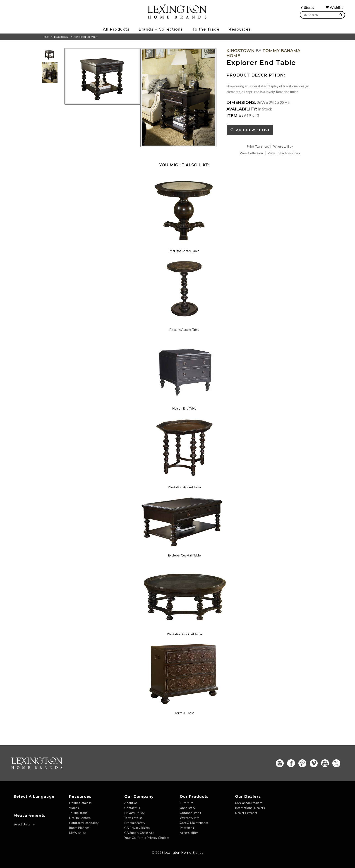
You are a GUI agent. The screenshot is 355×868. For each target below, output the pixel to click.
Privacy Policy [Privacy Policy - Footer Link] (134, 813)
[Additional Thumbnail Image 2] (50, 72)
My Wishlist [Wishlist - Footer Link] (77, 833)
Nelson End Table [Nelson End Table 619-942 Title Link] (184, 408)
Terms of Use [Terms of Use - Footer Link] (133, 818)
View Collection (251, 153)
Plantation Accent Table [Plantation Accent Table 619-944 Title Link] (184, 487)
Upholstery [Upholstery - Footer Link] (188, 808)
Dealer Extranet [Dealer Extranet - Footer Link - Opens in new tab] (246, 813)
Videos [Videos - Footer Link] (74, 808)
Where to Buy (283, 146)
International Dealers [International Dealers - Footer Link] (250, 808)
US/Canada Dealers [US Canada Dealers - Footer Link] (249, 803)
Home (45, 37)
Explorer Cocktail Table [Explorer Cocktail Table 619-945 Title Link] (184, 555)
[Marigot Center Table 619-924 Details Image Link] (184, 245)
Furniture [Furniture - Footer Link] (187, 803)
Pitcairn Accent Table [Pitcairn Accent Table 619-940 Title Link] (184, 330)
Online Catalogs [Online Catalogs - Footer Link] (80, 803)
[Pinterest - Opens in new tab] (302, 763)
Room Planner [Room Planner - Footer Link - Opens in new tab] (79, 828)
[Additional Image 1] (102, 76)
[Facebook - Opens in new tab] (291, 763)
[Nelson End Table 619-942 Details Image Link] (184, 402)
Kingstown (61, 37)
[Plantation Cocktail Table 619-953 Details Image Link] (184, 628)
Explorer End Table (85, 37)
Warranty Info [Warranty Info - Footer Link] (190, 818)
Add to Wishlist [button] (252, 130)
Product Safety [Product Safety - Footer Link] (135, 823)
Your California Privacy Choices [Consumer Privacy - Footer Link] (147, 838)
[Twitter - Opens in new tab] (336, 763)
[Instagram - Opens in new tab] (280, 763)
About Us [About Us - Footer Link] (131, 803)
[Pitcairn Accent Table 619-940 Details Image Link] (184, 324)
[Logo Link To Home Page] (177, 17)
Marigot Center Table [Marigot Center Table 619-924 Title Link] (184, 251)
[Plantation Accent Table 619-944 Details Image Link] (184, 481)
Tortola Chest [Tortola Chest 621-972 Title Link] (184, 713)
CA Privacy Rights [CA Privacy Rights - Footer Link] (137, 828)
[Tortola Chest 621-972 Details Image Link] (184, 707)
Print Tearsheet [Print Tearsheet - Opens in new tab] (258, 146)
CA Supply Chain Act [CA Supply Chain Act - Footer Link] (139, 833)
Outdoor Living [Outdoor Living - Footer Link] (190, 813)
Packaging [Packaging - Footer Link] (187, 828)
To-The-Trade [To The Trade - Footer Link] (78, 813)
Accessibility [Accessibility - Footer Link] (189, 833)
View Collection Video (284, 153)
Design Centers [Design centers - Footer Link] (80, 818)
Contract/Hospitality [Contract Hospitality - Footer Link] (84, 823)
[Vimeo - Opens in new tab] (314, 763)
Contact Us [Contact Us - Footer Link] (132, 808)
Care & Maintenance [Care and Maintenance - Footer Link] (194, 823)
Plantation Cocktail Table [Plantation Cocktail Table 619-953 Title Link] (184, 634)
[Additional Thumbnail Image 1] (50, 54)
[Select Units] (25, 824)
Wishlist (334, 7)
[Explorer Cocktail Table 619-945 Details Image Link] (184, 549)
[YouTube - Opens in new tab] (325, 763)
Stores (307, 7)
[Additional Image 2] (178, 98)
